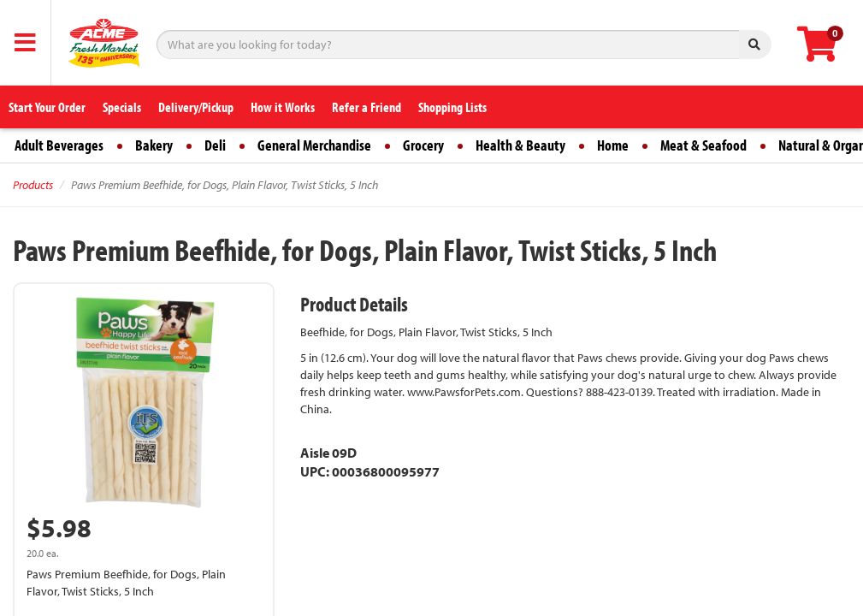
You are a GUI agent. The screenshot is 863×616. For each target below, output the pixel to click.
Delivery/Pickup (196, 107)
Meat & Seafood (703, 145)
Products (33, 185)
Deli (215, 145)
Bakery (154, 145)
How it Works (283, 107)
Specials (122, 107)
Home (613, 145)
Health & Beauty (520, 145)
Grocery (423, 145)
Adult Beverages (59, 145)
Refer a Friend (366, 107)
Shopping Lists (452, 107)
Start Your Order (47, 107)
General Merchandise (314, 145)
